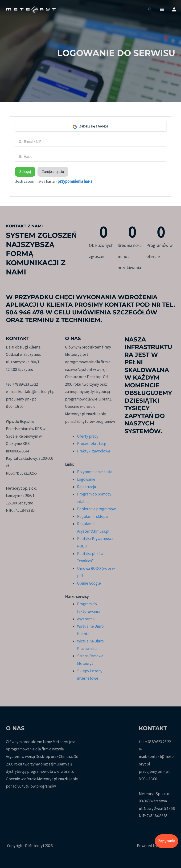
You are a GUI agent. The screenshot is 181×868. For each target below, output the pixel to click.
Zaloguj (25, 172)
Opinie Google (89, 583)
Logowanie (86, 479)
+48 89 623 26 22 (158, 742)
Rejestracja (86, 487)
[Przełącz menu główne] (162, 10)
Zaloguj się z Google (90, 126)
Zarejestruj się (53, 172)
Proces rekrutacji (92, 444)
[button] (150, 10)
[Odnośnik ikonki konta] (174, 10)
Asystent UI (87, 619)
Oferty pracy (88, 436)
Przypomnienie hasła (95, 472)
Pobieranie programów (96, 509)
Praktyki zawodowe (94, 451)
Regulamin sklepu (93, 516)
